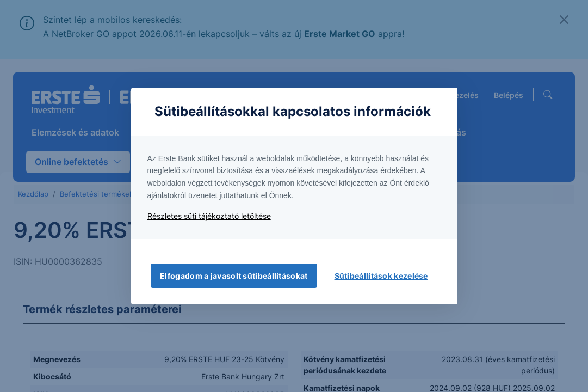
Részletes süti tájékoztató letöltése (209, 216)
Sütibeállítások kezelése (381, 276)
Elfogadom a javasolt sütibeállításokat (234, 276)
